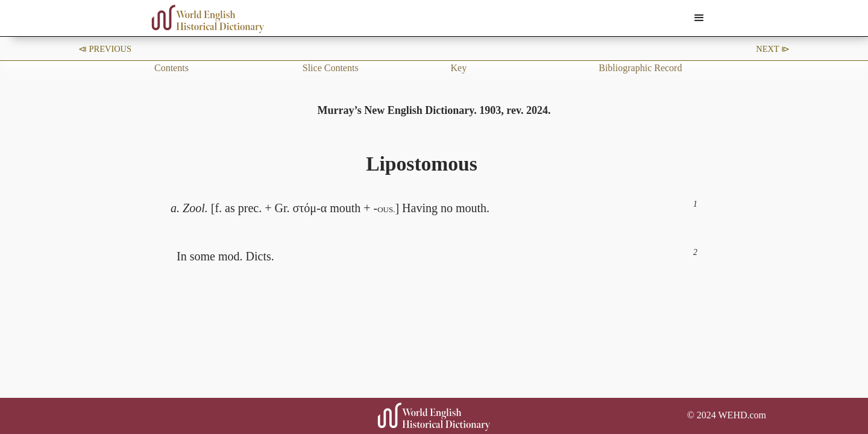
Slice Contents (331, 68)
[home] (208, 19)
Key (459, 68)
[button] (699, 18)
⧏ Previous (105, 49)
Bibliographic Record (640, 68)
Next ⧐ (773, 49)
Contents (171, 68)
